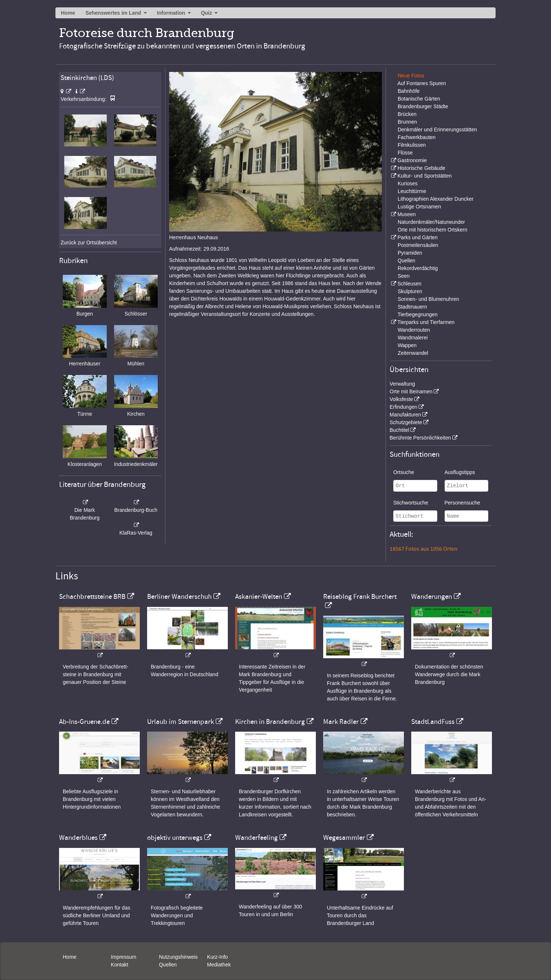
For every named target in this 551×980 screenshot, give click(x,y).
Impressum (123, 957)
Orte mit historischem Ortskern (433, 230)
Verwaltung (402, 384)
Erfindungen (404, 407)
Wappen (407, 345)
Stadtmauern (412, 307)
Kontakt (119, 965)
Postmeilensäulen (418, 245)
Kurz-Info (217, 957)
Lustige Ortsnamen (419, 207)
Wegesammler (344, 838)
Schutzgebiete (406, 422)
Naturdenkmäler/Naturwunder (431, 222)
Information (171, 13)
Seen (404, 276)
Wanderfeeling (256, 838)
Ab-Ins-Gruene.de (84, 722)
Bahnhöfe (409, 91)
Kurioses (408, 183)
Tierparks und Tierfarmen (426, 322)
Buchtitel (399, 430)
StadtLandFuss (433, 722)
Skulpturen (410, 291)
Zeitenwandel (413, 353)
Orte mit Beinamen (411, 391)
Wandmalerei (413, 338)
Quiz (207, 13)
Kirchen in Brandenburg (270, 722)
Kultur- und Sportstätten (424, 176)
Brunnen (407, 122)
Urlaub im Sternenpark (180, 722)
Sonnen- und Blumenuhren (428, 299)
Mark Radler (341, 722)
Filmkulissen (412, 145)
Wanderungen (432, 597)
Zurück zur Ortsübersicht (89, 243)
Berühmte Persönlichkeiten (420, 438)
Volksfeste (401, 399)
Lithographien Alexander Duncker (436, 199)
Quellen (406, 261)
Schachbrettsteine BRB (92, 597)
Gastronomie (412, 160)
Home (68, 13)
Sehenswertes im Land (113, 13)
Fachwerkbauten (417, 137)
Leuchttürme (412, 191)
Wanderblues (78, 838)
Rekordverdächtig (418, 268)
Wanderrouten (414, 330)
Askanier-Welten (259, 597)
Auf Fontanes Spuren (422, 83)
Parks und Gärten (417, 237)
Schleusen (409, 284)
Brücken (407, 114)
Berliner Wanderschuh (179, 597)
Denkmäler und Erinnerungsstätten (437, 130)
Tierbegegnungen (418, 314)
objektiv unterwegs (175, 838)
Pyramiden (410, 253)
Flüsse (405, 153)
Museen (406, 214)
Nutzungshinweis (178, 957)
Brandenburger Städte (423, 106)
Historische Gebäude (421, 168)
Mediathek (219, 965)
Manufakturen (405, 415)
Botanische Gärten (419, 99)
